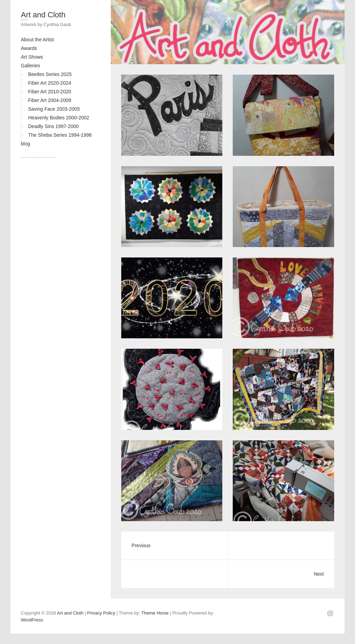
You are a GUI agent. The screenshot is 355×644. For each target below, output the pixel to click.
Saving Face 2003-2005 (54, 109)
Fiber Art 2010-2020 (50, 92)
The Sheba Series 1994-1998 (60, 135)
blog (25, 144)
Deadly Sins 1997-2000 (53, 126)
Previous (141, 545)
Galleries (30, 66)
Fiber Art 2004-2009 (50, 100)
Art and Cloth (43, 15)
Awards (29, 48)
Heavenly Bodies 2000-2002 (59, 118)
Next (319, 574)
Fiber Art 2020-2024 (50, 83)
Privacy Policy (101, 613)
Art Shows (32, 57)
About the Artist (37, 40)
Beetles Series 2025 (50, 74)
